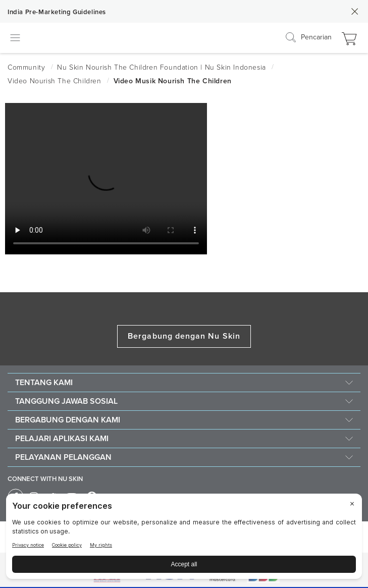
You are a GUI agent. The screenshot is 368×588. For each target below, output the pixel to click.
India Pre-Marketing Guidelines (57, 12)
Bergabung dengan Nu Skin (184, 336)
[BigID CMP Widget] (184, 539)
